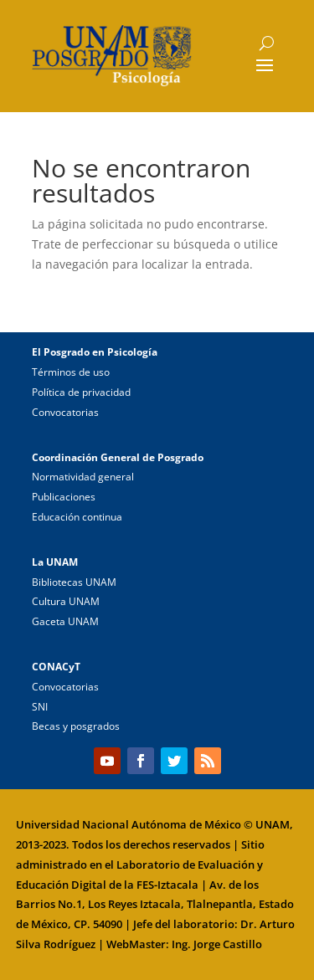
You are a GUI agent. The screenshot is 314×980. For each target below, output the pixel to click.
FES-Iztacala (167, 885)
